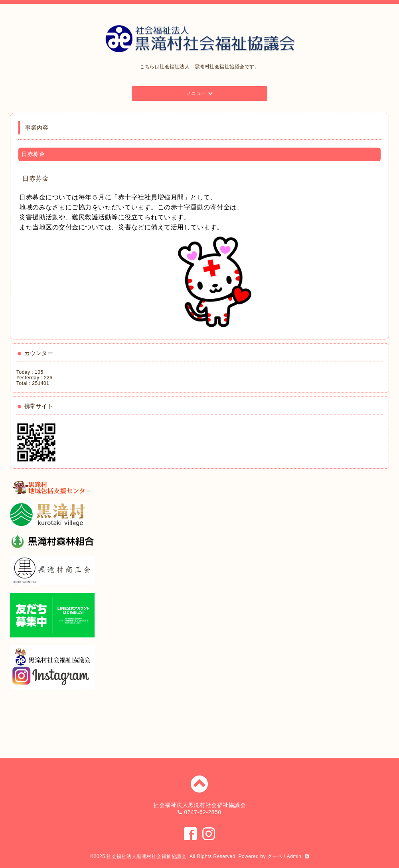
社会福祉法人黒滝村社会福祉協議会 (146, 856)
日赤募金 (36, 179)
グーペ (275, 856)
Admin (294, 856)
